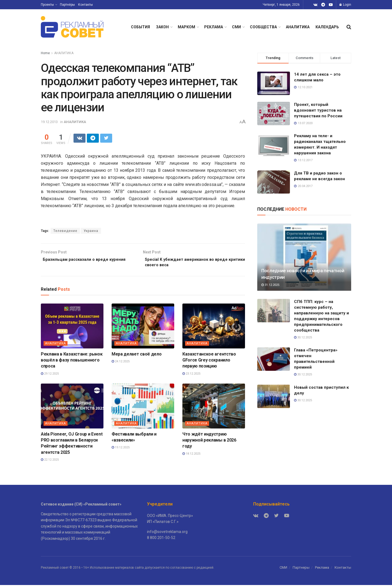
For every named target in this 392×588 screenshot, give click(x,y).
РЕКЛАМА (214, 27)
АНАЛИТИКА (298, 27)
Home (45, 53)
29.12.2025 (50, 377)
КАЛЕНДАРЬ (327, 27)
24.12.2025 (121, 364)
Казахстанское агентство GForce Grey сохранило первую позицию (209, 363)
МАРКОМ (186, 27)
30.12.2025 (303, 337)
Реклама (322, 570)
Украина (91, 232)
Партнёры (67, 5)
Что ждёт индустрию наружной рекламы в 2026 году (209, 443)
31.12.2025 (270, 285)
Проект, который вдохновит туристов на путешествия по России (318, 110)
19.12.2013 (49, 122)
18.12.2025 (191, 457)
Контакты (85, 5)
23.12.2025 (191, 377)
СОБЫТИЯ (140, 27)
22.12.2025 (50, 463)
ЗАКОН (162, 27)
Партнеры (301, 570)
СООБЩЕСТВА (263, 27)
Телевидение (65, 232)
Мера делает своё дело (137, 357)
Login (345, 5)
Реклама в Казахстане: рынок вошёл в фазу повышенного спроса (72, 363)
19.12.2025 (121, 450)
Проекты (47, 5)
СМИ (236, 27)
